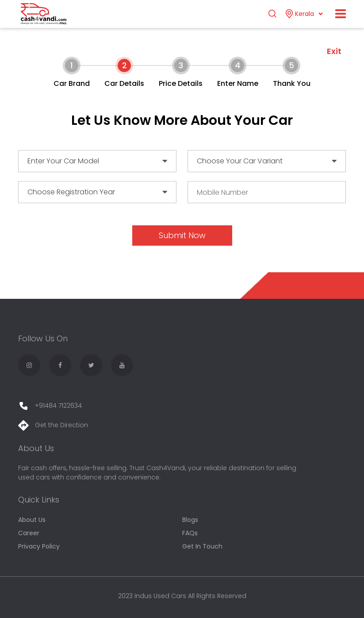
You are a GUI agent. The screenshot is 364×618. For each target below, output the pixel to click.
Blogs (190, 520)
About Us (32, 520)
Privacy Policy (39, 546)
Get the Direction (53, 425)
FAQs (190, 533)
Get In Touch (202, 546)
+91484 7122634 (50, 406)
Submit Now (182, 235)
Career (29, 533)
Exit (334, 51)
